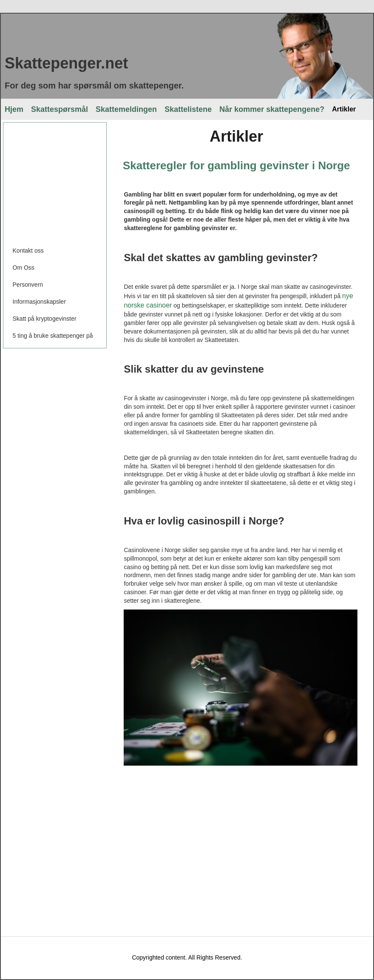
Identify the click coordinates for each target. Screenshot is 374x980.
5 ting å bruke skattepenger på (53, 336)
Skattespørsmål (59, 109)
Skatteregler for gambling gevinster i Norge (237, 165)
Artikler (344, 109)
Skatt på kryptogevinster (45, 319)
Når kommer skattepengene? (272, 109)
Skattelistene (188, 109)
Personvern (28, 285)
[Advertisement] (70, 180)
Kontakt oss (28, 251)
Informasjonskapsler (39, 302)
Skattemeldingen (126, 109)
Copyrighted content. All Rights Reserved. (187, 957)
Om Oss (24, 268)
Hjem (14, 109)
